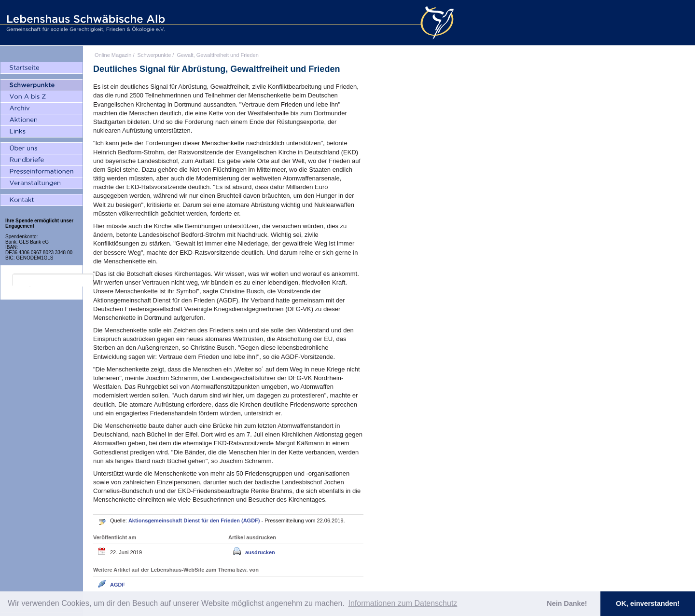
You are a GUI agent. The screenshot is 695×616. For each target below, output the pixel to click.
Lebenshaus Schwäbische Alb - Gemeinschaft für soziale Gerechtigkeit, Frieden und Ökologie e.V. (84, 23)
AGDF (118, 585)
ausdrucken (260, 552)
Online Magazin (113, 55)
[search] (53, 280)
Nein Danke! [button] (567, 603)
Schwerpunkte (154, 55)
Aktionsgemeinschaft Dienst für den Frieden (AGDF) (195, 520)
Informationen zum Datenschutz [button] (403, 603)
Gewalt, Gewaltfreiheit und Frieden (217, 55)
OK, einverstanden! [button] (648, 603)
